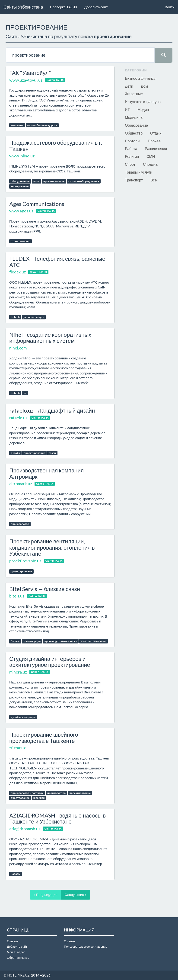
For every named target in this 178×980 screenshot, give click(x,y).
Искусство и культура (143, 102)
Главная (13, 941)
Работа (131, 149)
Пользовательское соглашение (86, 946)
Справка (150, 164)
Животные (134, 94)
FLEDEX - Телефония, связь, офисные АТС (57, 262)
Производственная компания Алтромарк (46, 473)
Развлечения (156, 149)
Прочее (154, 141)
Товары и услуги (139, 172)
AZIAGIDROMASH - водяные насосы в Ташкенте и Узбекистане (57, 818)
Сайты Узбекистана (23, 7)
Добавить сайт (96, 7)
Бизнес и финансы (141, 78)
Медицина (134, 117)
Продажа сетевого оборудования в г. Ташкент (56, 145)
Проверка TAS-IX (64, 7)
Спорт (130, 164)
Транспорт (134, 180)
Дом (144, 86)
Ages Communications (37, 204)
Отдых (156, 133)
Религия (132, 156)
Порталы (133, 141)
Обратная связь (18, 958)
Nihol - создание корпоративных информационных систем (50, 338)
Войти (170, 7)
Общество (134, 133)
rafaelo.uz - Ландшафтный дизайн (52, 410)
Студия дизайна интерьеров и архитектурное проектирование (50, 662)
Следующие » (75, 894)
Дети (129, 86)
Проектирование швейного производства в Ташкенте (44, 737)
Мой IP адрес (16, 952)
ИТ (127, 109)
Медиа (143, 109)
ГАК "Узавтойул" (30, 73)
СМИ (151, 156)
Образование (136, 125)
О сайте (69, 941)
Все (154, 180)
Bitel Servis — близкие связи (45, 589)
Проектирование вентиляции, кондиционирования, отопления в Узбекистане (52, 547)
